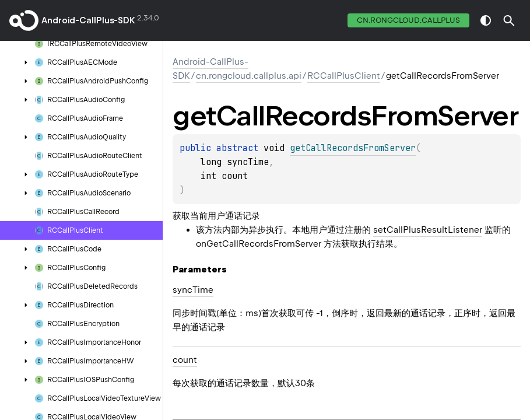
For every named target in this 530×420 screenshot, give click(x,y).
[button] (509, 20)
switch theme (486, 20)
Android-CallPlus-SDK (88, 20)
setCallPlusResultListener (428, 230)
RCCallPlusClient (344, 76)
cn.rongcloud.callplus (408, 20)
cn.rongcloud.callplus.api (249, 76)
